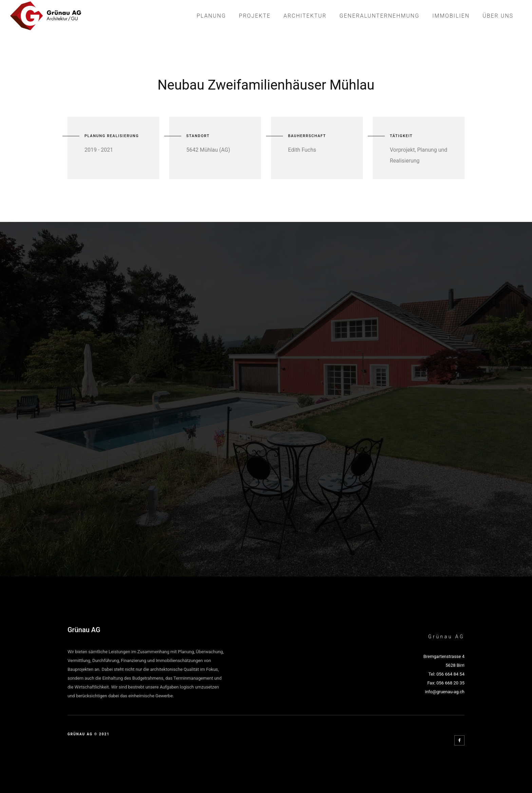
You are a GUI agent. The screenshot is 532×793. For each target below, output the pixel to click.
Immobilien (451, 16)
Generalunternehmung (380, 16)
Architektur (305, 16)
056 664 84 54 (450, 674)
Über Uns (498, 16)
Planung (211, 16)
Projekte (255, 16)
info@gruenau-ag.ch (445, 692)
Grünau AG (84, 630)
